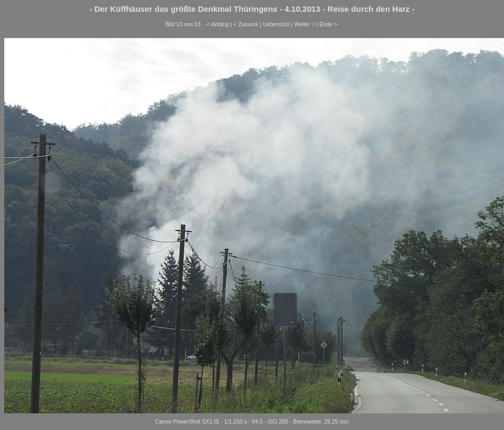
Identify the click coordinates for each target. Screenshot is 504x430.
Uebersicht (276, 24)
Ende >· (329, 24)
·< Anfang (217, 24)
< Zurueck (246, 24)
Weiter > (304, 24)
